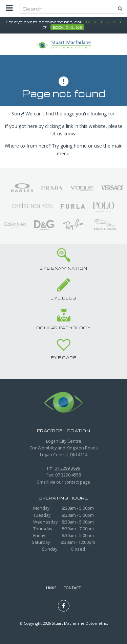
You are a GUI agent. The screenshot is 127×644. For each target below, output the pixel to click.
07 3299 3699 (102, 22)
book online (68, 27)
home (80, 146)
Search (119, 8)
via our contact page (70, 482)
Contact (72, 588)
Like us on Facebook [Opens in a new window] (64, 606)
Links (51, 588)
